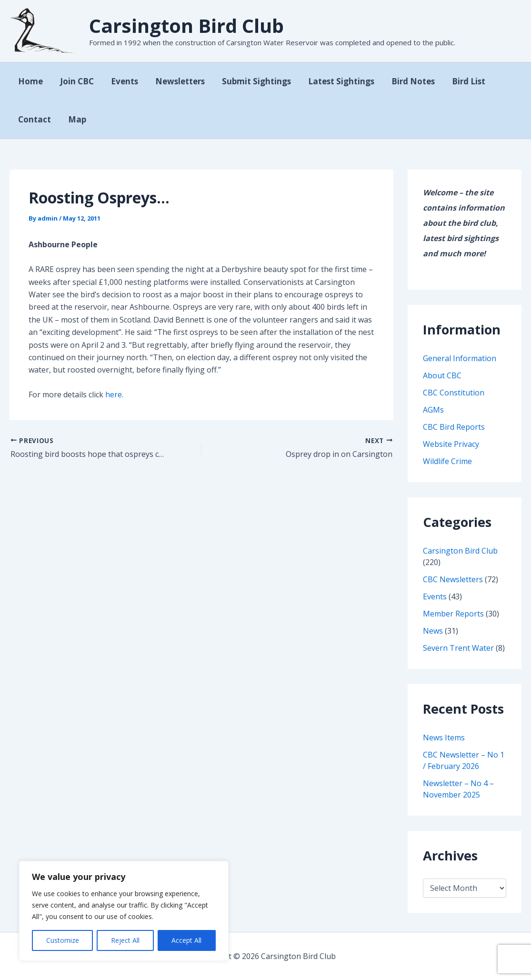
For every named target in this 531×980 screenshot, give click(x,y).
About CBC (442, 375)
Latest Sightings (336, 81)
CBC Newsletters (453, 579)
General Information (460, 358)
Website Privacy (451, 444)
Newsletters (177, 81)
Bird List (461, 81)
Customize (63, 940)
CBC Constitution (454, 393)
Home (30, 81)
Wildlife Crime (447, 461)
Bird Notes (407, 81)
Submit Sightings (252, 81)
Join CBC (75, 81)
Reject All (125, 940)
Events (122, 81)
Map (76, 119)
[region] (124, 911)
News (433, 631)
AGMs (433, 410)
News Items (444, 738)
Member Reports (453, 614)
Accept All (186, 940)
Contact (34, 119)
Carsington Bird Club (186, 25)
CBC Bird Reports (454, 427)
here (114, 394)
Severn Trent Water (458, 648)
